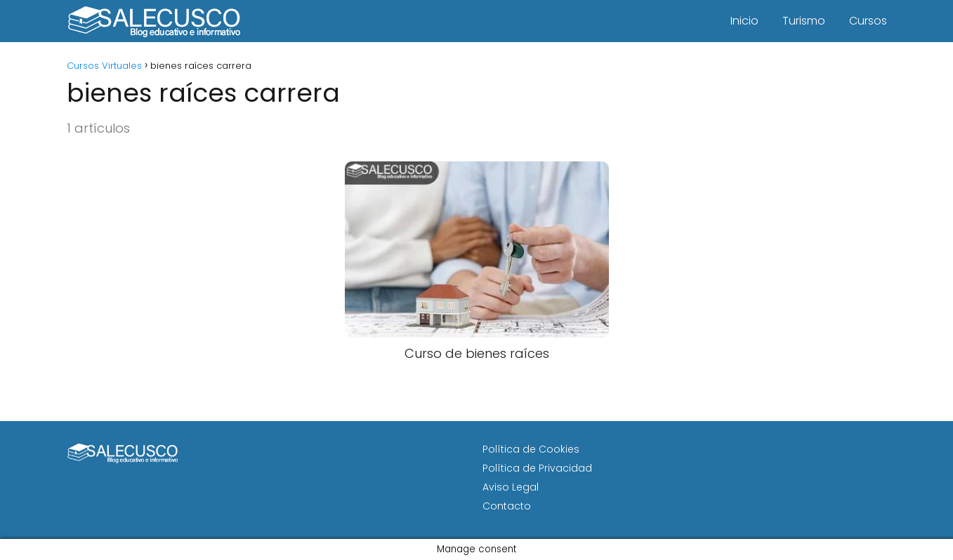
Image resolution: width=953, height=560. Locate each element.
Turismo (804, 21)
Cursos (868, 21)
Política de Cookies (531, 449)
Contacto (507, 506)
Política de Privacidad (537, 468)
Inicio (744, 21)
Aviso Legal (511, 487)
